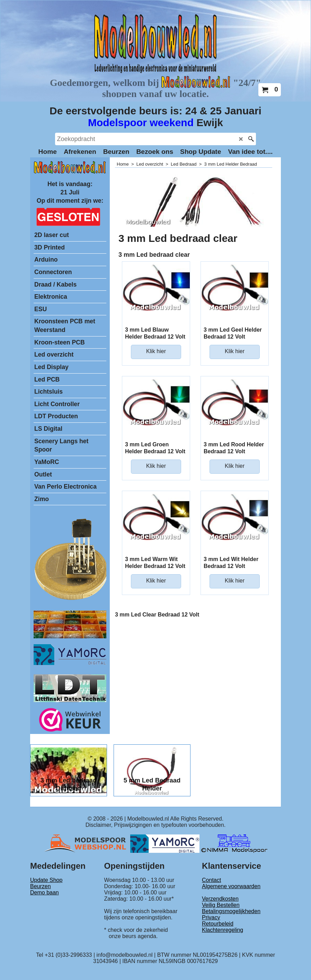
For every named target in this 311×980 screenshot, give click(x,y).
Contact (211, 880)
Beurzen (41, 886)
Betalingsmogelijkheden (231, 911)
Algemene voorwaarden (231, 886)
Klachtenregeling (223, 930)
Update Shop (46, 880)
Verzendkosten (220, 899)
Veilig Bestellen (221, 905)
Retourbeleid (218, 924)
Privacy (211, 917)
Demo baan (45, 892)
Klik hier (156, 351)
